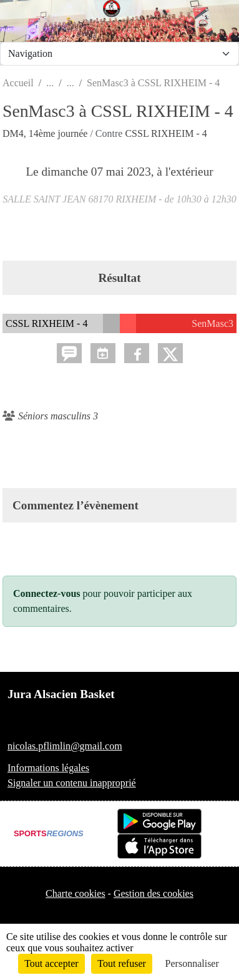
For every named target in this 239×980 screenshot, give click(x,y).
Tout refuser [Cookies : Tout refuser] (122, 963)
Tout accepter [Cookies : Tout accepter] (51, 963)
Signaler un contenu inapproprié (72, 783)
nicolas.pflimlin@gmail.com (65, 746)
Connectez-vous (47, 593)
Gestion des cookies (154, 893)
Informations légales (48, 768)
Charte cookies (76, 893)
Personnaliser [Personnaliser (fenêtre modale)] (192, 963)
